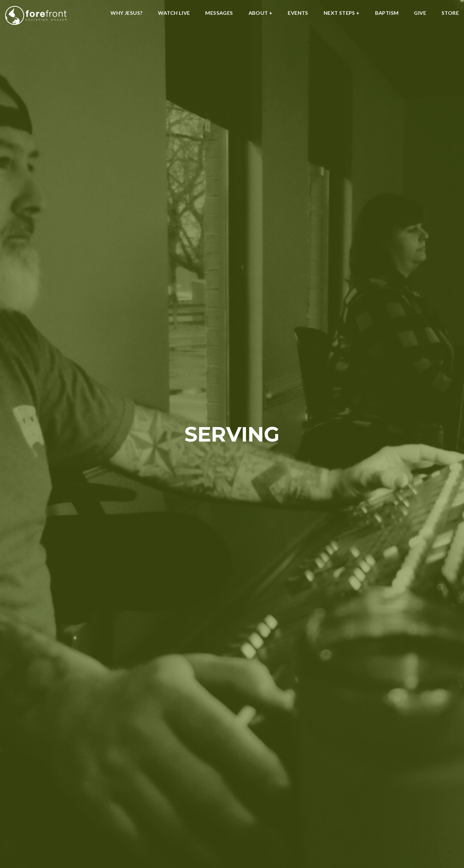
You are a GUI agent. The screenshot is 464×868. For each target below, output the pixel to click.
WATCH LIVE (174, 13)
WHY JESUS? (127, 13)
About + (261, 13)
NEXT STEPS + (342, 13)
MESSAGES (219, 13)
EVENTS (298, 13)
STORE (450, 13)
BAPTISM (387, 13)
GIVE (420, 13)
